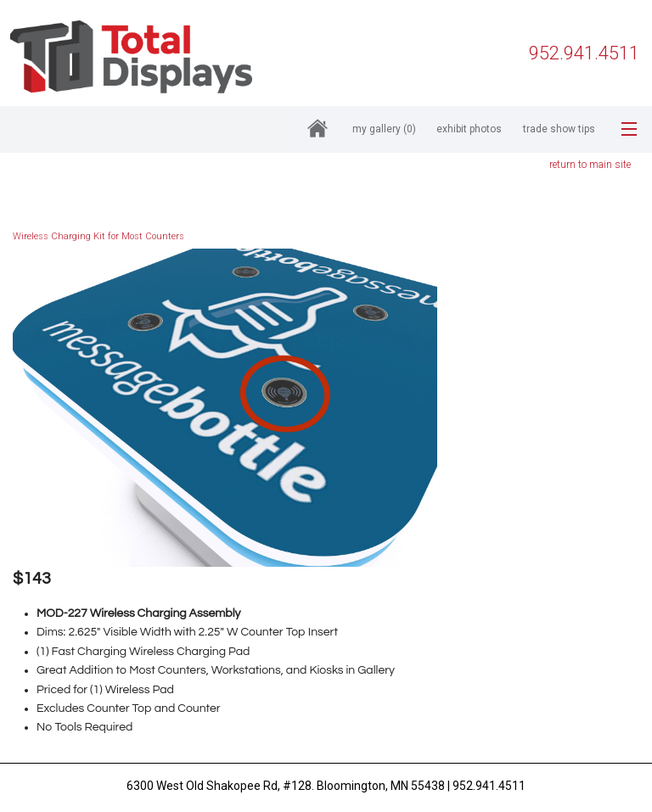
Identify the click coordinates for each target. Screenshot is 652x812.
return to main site (590, 165)
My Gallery (384, 129)
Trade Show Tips (559, 129)
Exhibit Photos (469, 129)
